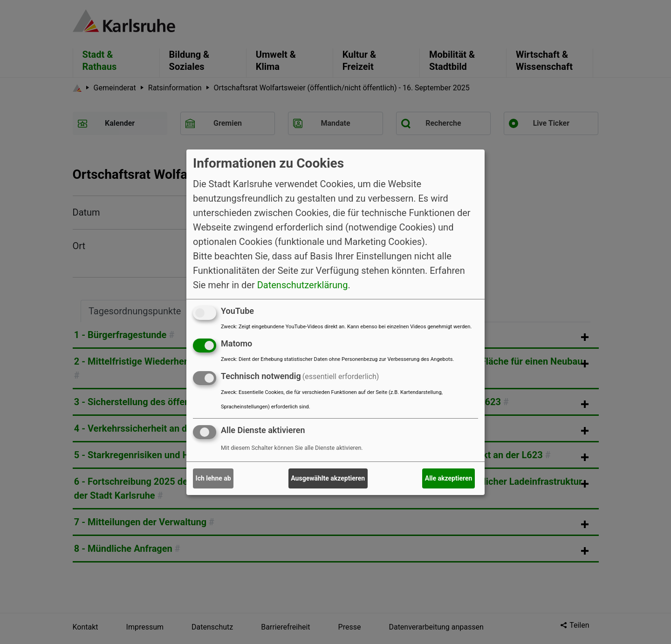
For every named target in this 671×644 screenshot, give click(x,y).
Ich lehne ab (213, 478)
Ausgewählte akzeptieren (328, 478)
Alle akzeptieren (449, 478)
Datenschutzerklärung (303, 285)
